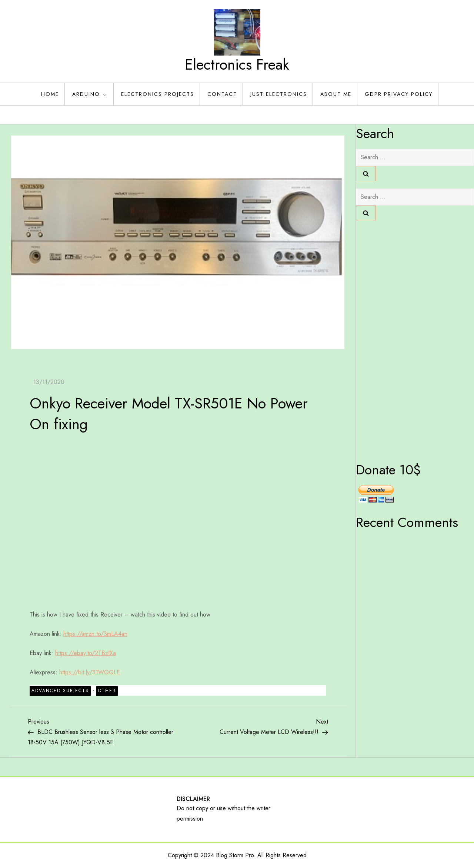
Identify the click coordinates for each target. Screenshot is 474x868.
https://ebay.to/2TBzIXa (86, 653)
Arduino (90, 94)
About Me (336, 94)
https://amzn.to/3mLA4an (95, 634)
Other (107, 691)
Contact (222, 94)
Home (50, 94)
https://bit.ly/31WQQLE (90, 672)
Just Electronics (279, 94)
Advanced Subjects (60, 691)
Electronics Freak (237, 64)
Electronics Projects (158, 94)
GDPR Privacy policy (399, 94)
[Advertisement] (385, 339)
